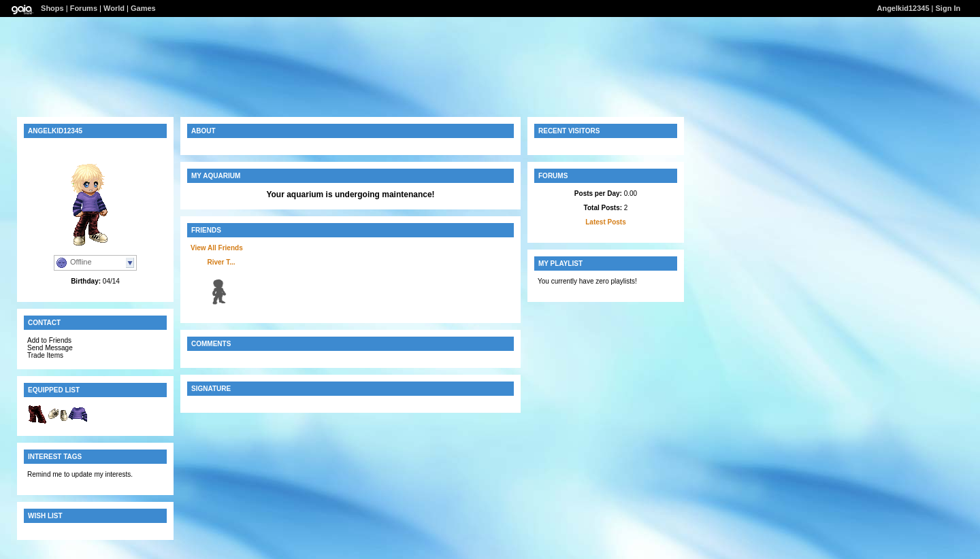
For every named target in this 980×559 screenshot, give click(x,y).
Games (143, 8)
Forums (84, 8)
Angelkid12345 (903, 8)
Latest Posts (605, 222)
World (114, 8)
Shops (52, 8)
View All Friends (217, 248)
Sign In (948, 8)
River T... (221, 262)
